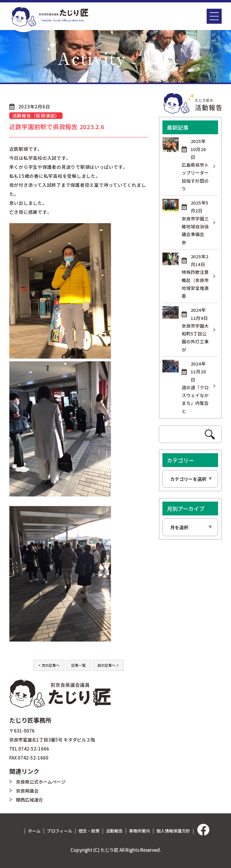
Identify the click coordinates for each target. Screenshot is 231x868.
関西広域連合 (29, 800)
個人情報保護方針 (173, 831)
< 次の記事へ (49, 665)
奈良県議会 (27, 791)
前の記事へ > (108, 665)
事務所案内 (140, 831)
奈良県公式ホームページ (41, 782)
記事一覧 (79, 665)
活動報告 (114, 831)
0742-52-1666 (34, 749)
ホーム (34, 831)
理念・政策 (89, 831)
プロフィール (60, 831)
